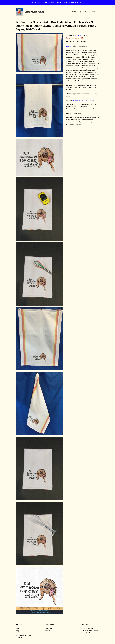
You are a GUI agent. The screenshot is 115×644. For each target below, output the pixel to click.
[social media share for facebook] (67, 42)
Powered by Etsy (86, 633)
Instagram (48, 628)
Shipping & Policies (80, 46)
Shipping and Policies (23, 635)
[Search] (99, 12)
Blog (80, 12)
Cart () (92, 12)
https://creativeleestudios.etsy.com (85, 100)
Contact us (19, 638)
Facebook (48, 631)
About (85, 12)
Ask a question (81, 42)
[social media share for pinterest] (74, 42)
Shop (74, 12)
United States (79, 35)
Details (69, 46)
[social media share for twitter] (70, 42)
